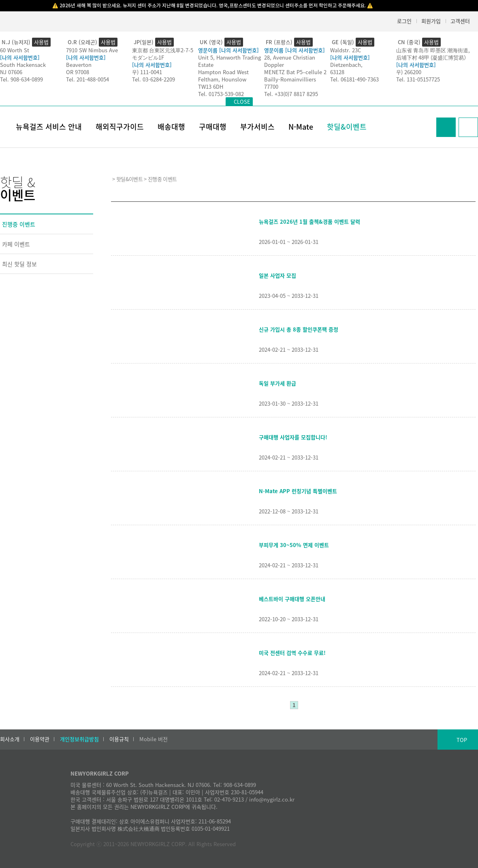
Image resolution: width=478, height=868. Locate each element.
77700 (271, 87)
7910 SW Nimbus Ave (92, 50)
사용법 (41, 42)
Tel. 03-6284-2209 (154, 79)
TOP (462, 740)
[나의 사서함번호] (20, 57)
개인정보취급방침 (79, 739)
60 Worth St (15, 50)
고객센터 (460, 21)
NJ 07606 (11, 72)
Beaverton (79, 65)
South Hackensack (23, 65)
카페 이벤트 (16, 244)
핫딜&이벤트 (347, 127)
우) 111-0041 (147, 72)
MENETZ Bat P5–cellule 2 (295, 72)
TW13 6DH (211, 87)
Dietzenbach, (346, 65)
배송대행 (171, 127)
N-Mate (301, 127)
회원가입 (431, 21)
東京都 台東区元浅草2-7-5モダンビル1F (163, 54)
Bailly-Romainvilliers (290, 79)
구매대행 (213, 127)
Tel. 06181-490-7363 (354, 79)
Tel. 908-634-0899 (21, 79)
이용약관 (40, 739)
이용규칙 (119, 739)
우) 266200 (409, 72)
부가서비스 (257, 127)
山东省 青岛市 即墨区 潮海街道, (433, 50)
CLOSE (242, 102)
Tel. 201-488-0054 (87, 79)
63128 (337, 72)
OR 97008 (78, 72)
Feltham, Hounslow (222, 79)
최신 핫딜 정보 (19, 264)
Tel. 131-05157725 (418, 79)
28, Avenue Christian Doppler (290, 61)
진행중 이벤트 (19, 224)
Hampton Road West (223, 72)
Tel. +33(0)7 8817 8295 (291, 94)
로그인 (404, 21)
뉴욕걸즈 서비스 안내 (49, 127)
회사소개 (10, 739)
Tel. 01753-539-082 (221, 94)
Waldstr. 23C (346, 50)
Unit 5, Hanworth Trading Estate (229, 61)
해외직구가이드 (120, 127)
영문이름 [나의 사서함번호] (228, 50)
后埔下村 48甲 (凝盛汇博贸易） (433, 57)
